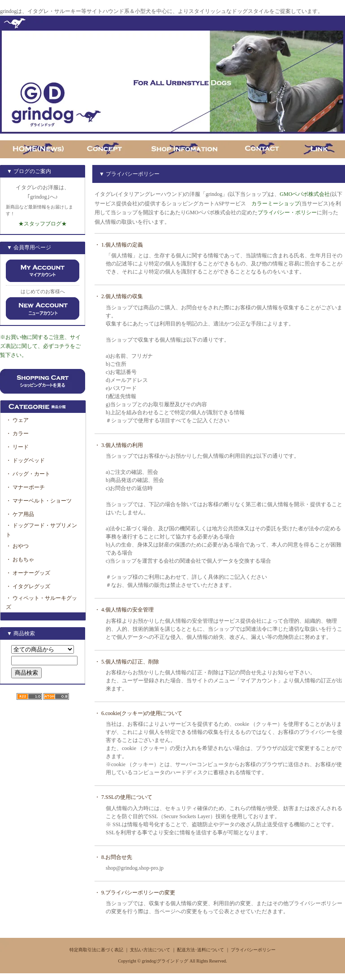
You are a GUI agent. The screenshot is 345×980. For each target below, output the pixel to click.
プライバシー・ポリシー (287, 212)
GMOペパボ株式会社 (305, 194)
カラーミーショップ (276, 204)
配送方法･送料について (201, 950)
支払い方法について (150, 950)
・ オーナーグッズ (28, 573)
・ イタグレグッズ (28, 586)
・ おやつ (17, 546)
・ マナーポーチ (25, 487)
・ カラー (20, 434)
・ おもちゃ (20, 559)
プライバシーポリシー (253, 950)
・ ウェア (17, 420)
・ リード (17, 447)
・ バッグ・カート (28, 474)
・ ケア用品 (20, 514)
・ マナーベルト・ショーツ (39, 501)
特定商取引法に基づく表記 (96, 950)
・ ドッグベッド (25, 460)
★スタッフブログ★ (43, 224)
